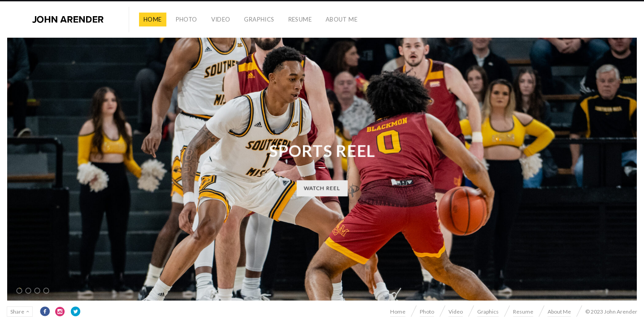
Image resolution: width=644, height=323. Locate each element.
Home (153, 19)
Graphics (259, 19)
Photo (187, 19)
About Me (342, 19)
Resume (300, 19)
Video (221, 19)
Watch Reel (322, 188)
